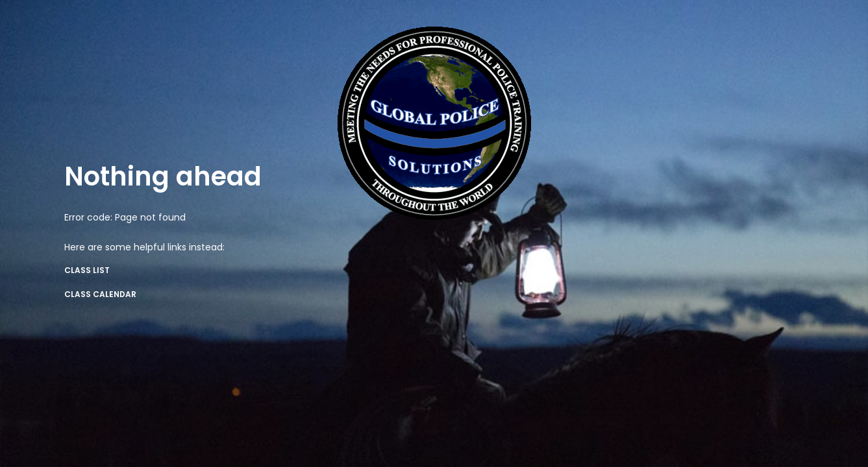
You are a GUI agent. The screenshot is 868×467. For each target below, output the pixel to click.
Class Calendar (100, 294)
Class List (87, 270)
